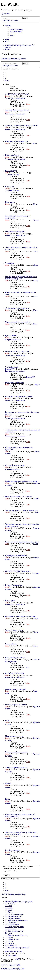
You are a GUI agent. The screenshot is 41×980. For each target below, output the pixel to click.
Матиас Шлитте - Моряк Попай (17, 351)
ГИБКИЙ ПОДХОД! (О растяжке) (18, 571)
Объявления (10, 263)
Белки (7, 799)
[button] (7, 81)
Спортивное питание (13, 340)
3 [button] (6, 77)
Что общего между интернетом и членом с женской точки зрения (21, 278)
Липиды (8, 783)
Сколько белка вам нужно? (15, 465)
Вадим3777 (9, 369)
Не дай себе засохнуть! (14, 585)
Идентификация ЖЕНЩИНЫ (16, 556)
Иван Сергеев (10, 601)
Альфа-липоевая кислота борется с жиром (21, 481)
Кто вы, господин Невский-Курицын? (19, 396)
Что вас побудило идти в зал (16, 658)
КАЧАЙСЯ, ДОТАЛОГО (14, 673)
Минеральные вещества (14, 736)
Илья (7, 234)
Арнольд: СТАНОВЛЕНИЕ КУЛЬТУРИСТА (22, 126)
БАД (7, 720)
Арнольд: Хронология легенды (17, 110)
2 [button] (6, 75)
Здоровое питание (12, 175)
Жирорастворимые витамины (16, 768)
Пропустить (5, 14)
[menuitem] (16, 29)
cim (7, 660)
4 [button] (6, 79)
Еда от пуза (10, 186)
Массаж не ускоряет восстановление (19, 497)
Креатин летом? (11, 336)
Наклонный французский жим (17, 141)
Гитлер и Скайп (11, 644)
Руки (35, 143)
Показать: (11, 867)
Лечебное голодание (13, 850)
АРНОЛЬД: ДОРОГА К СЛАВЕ (17, 94)
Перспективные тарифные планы (18, 322)
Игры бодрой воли (12, 155)
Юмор (35, 251)
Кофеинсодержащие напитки (16, 705)
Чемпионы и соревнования (15, 98)
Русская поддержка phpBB (11, 965)
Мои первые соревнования (15, 232)
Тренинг (36, 220)
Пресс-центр (10, 202)
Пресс (36, 204)
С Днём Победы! (11, 367)
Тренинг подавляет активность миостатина (21, 510)
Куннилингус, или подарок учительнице (20, 616)
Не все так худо (11, 171)
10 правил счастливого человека (17, 308)
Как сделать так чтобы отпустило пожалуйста (22, 542)
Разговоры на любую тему (15, 371)
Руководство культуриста (15, 383)
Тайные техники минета (14, 630)
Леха (7, 96)
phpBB (18, 959)
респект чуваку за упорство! (16, 689)
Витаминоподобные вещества (16, 752)
